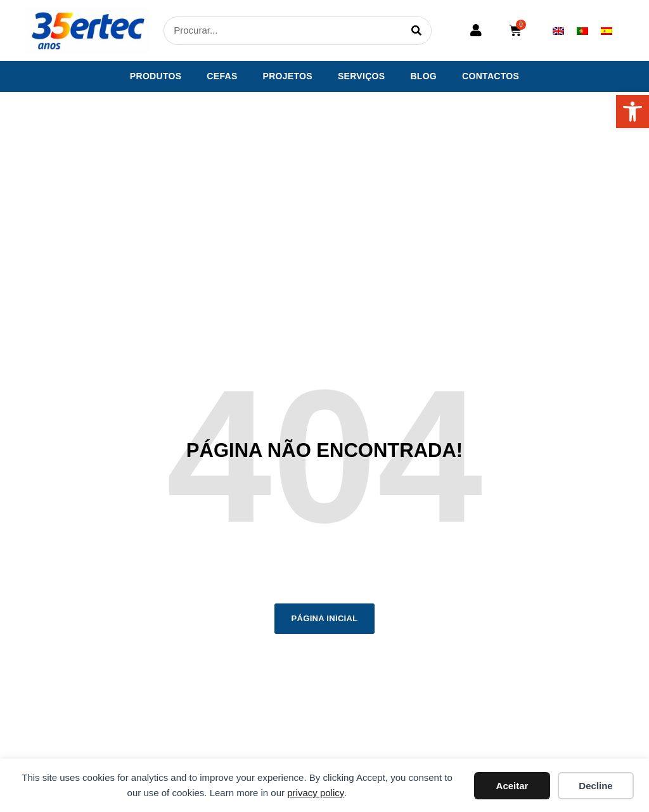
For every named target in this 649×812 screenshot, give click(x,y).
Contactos (491, 76)
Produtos (156, 76)
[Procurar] (417, 31)
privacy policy (316, 793)
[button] (633, 112)
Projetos (288, 76)
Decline (595, 786)
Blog (423, 76)
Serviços (362, 76)
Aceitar (512, 786)
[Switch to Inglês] (558, 30)
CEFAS (222, 76)
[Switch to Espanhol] (607, 30)
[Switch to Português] (582, 30)
